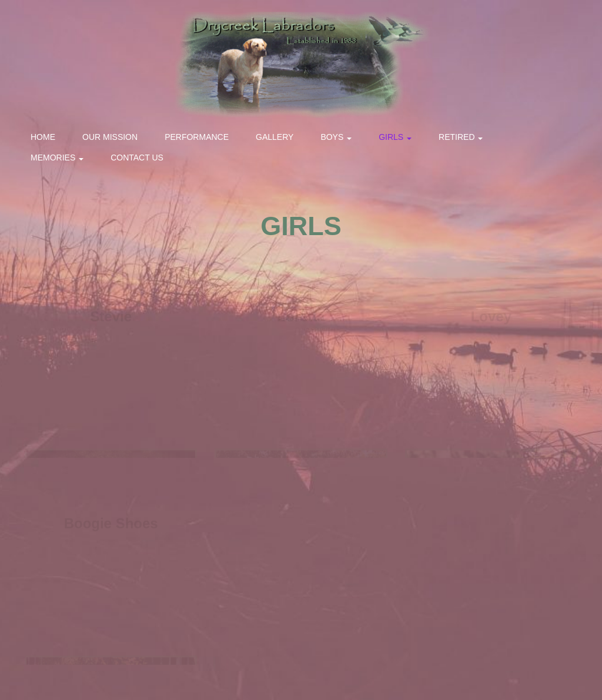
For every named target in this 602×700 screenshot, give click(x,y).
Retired (461, 137)
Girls (395, 137)
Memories (57, 158)
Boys (336, 137)
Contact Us (137, 158)
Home (43, 137)
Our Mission (110, 137)
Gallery (275, 137)
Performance (197, 137)
